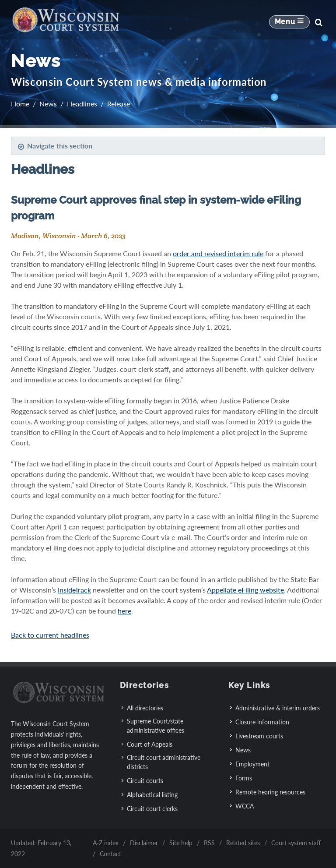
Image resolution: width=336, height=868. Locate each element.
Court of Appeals (150, 744)
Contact (110, 854)
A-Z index (106, 843)
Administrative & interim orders (278, 708)
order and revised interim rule (218, 253)
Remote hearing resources (270, 792)
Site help (181, 843)
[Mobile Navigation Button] (289, 22)
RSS (209, 843)
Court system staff (296, 843)
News (48, 104)
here (124, 611)
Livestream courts (259, 736)
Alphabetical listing (152, 795)
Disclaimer (144, 843)
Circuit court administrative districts (164, 762)
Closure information (262, 722)
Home (20, 104)
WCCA (245, 806)
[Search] (318, 22)
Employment (252, 764)
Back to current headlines (50, 635)
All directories (145, 708)
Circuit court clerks (152, 809)
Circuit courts (145, 781)
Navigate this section (55, 146)
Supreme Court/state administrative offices (156, 726)
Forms (244, 778)
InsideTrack (74, 590)
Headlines (82, 104)
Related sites (243, 843)
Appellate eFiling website (245, 590)
